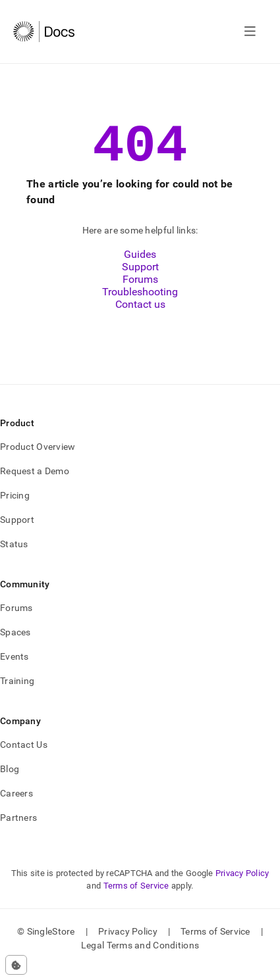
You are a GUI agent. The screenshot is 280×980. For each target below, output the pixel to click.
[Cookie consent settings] (16, 965)
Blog (10, 781)
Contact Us (24, 756)
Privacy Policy (242, 885)
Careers (16, 805)
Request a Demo (35, 483)
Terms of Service (136, 897)
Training (17, 693)
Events (14, 668)
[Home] (44, 32)
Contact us (140, 316)
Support (140, 279)
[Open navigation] (250, 32)
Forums (140, 291)
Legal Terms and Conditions (140, 957)
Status (14, 556)
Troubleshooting (140, 304)
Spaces (15, 644)
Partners (18, 829)
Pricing (15, 507)
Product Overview (38, 458)
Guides (140, 266)
